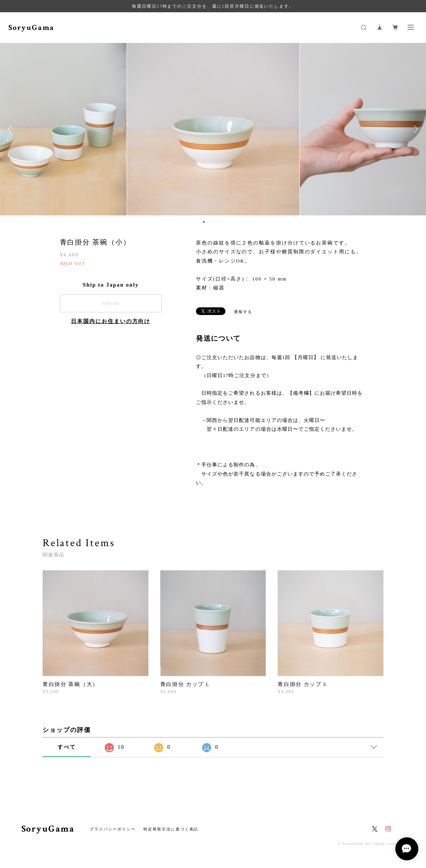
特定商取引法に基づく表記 (171, 829)
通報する (243, 312)
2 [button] (209, 222)
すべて (67, 747)
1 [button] (204, 222)
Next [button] (414, 129)
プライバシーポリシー (113, 829)
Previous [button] (12, 129)
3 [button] (214, 222)
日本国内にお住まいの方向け (111, 321)
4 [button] (219, 222)
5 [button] (224, 222)
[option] (213, 129)
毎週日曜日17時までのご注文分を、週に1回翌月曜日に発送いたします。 (213, 6)
